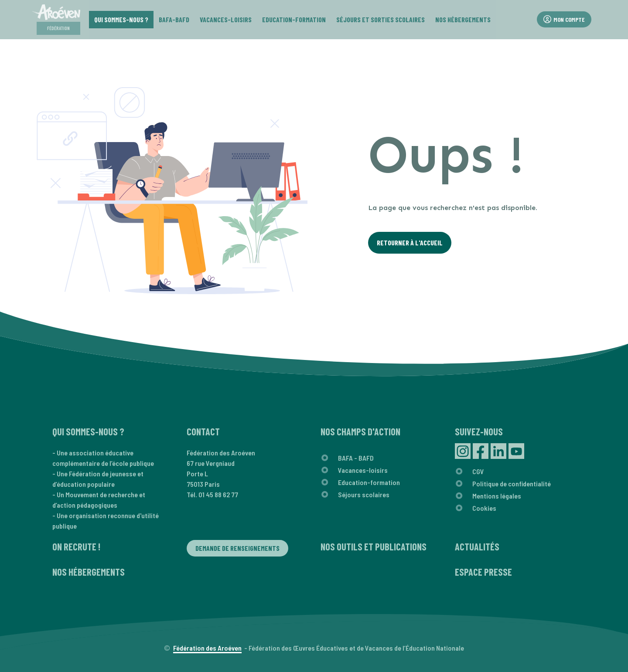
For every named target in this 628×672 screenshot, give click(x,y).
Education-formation (369, 482)
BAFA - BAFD (356, 458)
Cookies (484, 508)
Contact (203, 431)
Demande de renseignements (237, 548)
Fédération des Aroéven (207, 648)
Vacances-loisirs (363, 470)
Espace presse (483, 572)
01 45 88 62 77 (218, 494)
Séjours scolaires (364, 494)
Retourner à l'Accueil (410, 243)
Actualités (477, 546)
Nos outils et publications (374, 546)
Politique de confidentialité (512, 484)
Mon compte (564, 19)
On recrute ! (76, 546)
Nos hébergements (89, 572)
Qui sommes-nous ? (88, 431)
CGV (478, 471)
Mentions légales (497, 496)
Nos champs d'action (360, 431)
